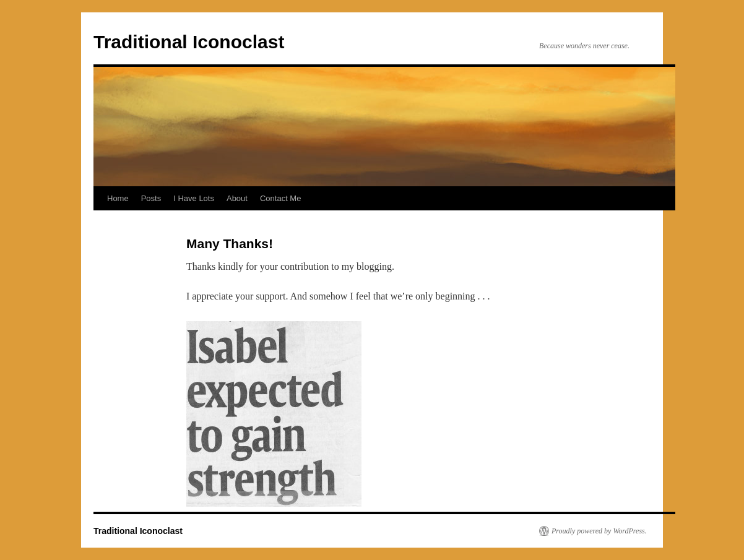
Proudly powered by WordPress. (599, 531)
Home (118, 198)
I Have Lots (194, 198)
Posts (151, 198)
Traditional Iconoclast (189, 42)
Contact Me (280, 198)
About (237, 198)
